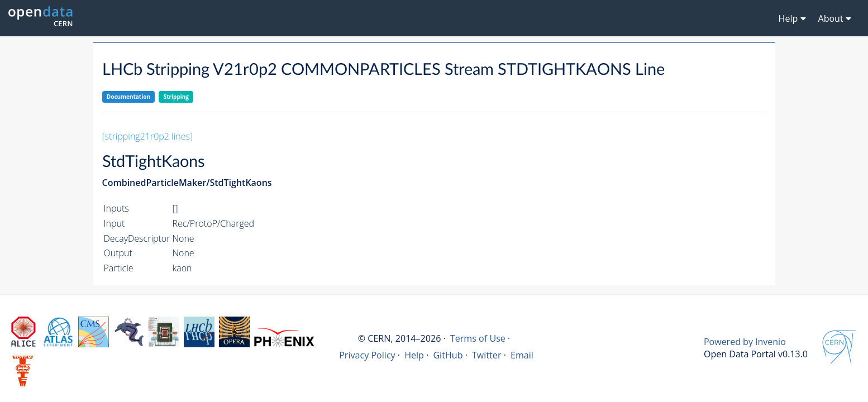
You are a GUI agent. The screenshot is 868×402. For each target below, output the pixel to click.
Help (414, 355)
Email (522, 355)
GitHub (448, 355)
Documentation (128, 97)
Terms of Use (478, 338)
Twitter (487, 355)
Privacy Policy (367, 355)
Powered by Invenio (745, 342)
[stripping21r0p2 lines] (148, 136)
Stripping (176, 97)
